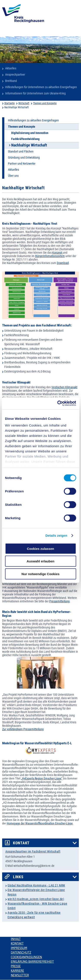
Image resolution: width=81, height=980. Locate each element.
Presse (16, 966)
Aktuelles (11, 68)
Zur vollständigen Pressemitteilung (23, 729)
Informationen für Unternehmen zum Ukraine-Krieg (35, 93)
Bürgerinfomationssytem (50, 256)
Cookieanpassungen (26, 957)
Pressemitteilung (59, 601)
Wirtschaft (24, 103)
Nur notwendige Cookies (41, 574)
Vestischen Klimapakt (64, 387)
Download (63, 263)
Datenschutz (21, 953)
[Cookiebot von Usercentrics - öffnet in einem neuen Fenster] (58, 403)
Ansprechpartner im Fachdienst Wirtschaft (33, 851)
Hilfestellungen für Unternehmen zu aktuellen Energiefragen (41, 87)
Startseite (10, 103)
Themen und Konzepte (45, 103)
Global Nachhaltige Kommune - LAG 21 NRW (36, 885)
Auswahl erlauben (40, 561)
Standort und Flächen (21, 151)
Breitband (11, 81)
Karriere (17, 971)
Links (18, 877)
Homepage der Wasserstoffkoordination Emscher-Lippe (40, 823)
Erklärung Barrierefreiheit (32, 962)
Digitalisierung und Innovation (30, 133)
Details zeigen (56, 535)
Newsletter (20, 975)
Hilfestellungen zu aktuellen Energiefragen (33, 120)
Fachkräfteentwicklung (25, 139)
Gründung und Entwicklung (24, 157)
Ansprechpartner (15, 75)
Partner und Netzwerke (22, 164)
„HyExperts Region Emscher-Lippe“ (42, 778)
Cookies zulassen (41, 548)
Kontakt (21, 843)
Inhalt (16, 939)
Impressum (19, 948)
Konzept (58, 253)
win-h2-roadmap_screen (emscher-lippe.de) (36, 899)
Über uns (13, 176)
